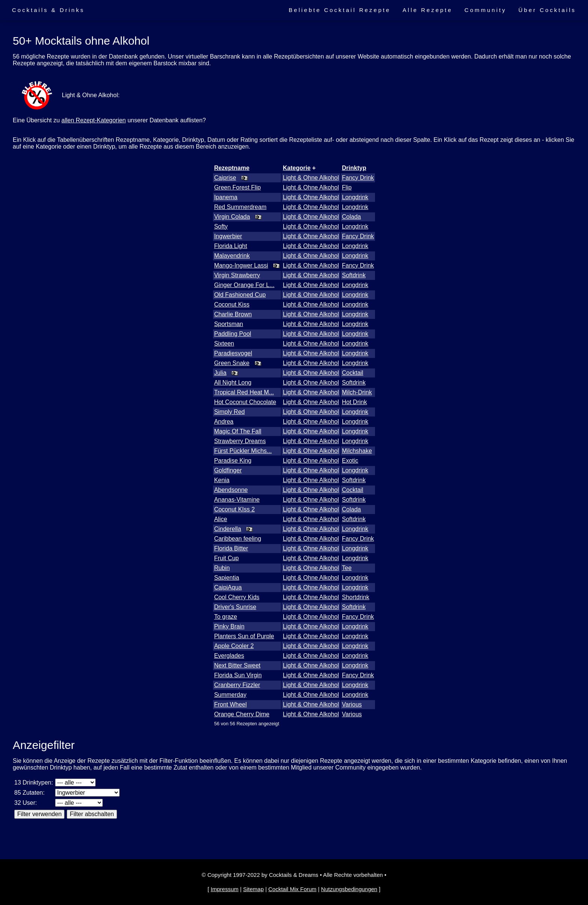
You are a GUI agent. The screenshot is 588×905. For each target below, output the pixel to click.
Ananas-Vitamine (237, 500)
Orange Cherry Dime (242, 714)
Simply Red (229, 412)
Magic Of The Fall (238, 431)
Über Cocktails (547, 10)
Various (352, 704)
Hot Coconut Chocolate (245, 402)
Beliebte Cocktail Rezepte (340, 10)
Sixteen (224, 344)
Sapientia (227, 578)
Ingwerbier (228, 236)
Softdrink (354, 275)
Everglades (229, 656)
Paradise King (233, 461)
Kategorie (297, 168)
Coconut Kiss (232, 304)
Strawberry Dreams (240, 441)
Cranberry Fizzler (237, 685)
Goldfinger (228, 470)
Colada (352, 217)
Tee (347, 568)
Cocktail (353, 373)
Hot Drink (355, 402)
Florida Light (231, 246)
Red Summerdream (240, 207)
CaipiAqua (228, 587)
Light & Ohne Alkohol (311, 178)
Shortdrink (356, 597)
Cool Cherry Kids (237, 597)
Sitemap (253, 889)
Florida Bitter (231, 548)
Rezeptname (232, 168)
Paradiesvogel (233, 353)
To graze (226, 617)
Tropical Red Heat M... (244, 392)
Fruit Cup (226, 558)
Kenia (222, 480)
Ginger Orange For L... (244, 285)
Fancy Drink (358, 178)
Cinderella (228, 529)
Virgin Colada (232, 217)
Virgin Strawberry (237, 275)
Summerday (230, 695)
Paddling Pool (233, 334)
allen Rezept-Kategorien (94, 120)
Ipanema (226, 197)
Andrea (224, 422)
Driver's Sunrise (235, 607)
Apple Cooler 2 (234, 646)
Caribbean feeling (238, 539)
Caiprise (225, 178)
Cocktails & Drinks (48, 10)
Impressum (225, 889)
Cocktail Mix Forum (292, 889)
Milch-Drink (357, 392)
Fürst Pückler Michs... (243, 451)
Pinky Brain (229, 626)
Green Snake (232, 363)
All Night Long (233, 383)
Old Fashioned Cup (240, 295)
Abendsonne (231, 490)
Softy (221, 226)
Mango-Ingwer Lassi (241, 265)
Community (486, 10)
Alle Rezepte (428, 10)
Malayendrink (232, 256)
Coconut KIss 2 (235, 509)
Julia (220, 373)
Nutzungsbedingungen (349, 889)
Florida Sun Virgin (238, 675)
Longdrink (355, 197)
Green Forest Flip (237, 187)
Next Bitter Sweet (237, 665)
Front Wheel (230, 704)
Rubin (222, 568)
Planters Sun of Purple (244, 636)
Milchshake (357, 451)
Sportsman (229, 324)
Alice (221, 519)
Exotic (350, 461)
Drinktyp (354, 168)
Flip (347, 187)
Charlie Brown (233, 314)
